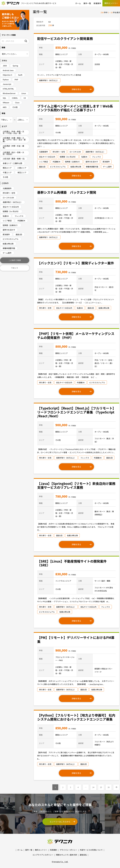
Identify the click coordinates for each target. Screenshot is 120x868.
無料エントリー (41, 850)
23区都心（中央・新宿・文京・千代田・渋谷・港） (13, 132)
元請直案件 (7, 188)
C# (25, 98)
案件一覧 (87, 3)
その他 (15, 107)
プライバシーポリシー (68, 850)
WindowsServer (9, 93)
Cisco (17, 102)
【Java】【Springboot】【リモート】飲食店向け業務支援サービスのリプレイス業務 (76, 485)
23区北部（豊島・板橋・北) (14, 159)
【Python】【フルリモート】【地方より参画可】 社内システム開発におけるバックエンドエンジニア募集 (76, 717)
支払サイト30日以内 (11, 207)
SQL (4, 98)
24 (93, 787)
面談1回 (19, 234)
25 (101, 787)
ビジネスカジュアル (11, 239)
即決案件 (6, 234)
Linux (24, 93)
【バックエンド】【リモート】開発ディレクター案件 (76, 263)
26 (109, 787)
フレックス (19, 216)
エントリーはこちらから (60, 822)
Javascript (7, 84)
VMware (6, 102)
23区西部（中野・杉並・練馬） (13, 147)
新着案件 (97, 3)
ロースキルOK (8, 198)
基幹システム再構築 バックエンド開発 (67, 192)
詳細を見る (76, 89)
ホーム (78, 3)
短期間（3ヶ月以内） (11, 211)
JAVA (5, 66)
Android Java (8, 70)
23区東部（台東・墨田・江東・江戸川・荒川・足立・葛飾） (14, 140)
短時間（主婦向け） (11, 225)
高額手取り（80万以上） (13, 202)
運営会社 (83, 855)
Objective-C (8, 75)
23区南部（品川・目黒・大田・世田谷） (13, 153)
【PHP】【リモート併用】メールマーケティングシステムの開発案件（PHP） (76, 336)
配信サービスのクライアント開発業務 (65, 38)
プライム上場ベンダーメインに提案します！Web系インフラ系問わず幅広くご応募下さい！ (75, 108)
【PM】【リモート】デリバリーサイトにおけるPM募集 (76, 639)
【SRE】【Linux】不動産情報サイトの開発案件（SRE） (72, 563)
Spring (15, 66)
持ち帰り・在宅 (9, 193)
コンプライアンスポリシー (43, 855)
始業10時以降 (8, 244)
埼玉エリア (22, 172)
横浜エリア (7, 168)
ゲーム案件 (7, 253)
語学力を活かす (9, 230)
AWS (5, 107)
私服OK (6, 216)
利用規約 (53, 850)
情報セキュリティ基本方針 (67, 855)
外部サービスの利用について (91, 850)
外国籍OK (21, 221)
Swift (20, 75)
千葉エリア (7, 172)
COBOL (15, 98)
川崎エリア (22, 168)
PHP (16, 80)
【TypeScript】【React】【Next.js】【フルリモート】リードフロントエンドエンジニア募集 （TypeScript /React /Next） (76, 412)
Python (6, 80)
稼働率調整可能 (9, 248)
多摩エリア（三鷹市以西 (12, 163)
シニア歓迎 (7, 221)
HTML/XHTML (8, 89)
